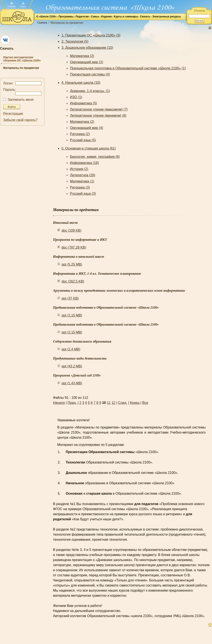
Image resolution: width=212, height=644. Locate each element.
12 (113, 403)
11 (109, 403)
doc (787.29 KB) (74, 247)
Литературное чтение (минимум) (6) (98, 115)
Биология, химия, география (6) (95, 157)
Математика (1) (82, 181)
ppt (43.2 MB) (72, 366)
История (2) (79, 169)
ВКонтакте (5, 40)
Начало (59, 403)
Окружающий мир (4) (86, 128)
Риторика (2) (80, 134)
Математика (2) (82, 56)
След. (123, 403)
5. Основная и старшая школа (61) (89, 148)
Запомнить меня (21, 100)
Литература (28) (83, 175)
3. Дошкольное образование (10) (87, 48)
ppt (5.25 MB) (72, 264)
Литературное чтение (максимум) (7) (99, 109)
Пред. (72, 403)
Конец (135, 403)
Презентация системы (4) (90, 74)
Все (145, 403)
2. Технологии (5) (75, 41)
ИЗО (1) (76, 97)
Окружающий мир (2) (86, 62)
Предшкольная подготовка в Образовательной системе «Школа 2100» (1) (128, 68)
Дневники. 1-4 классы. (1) (90, 91)
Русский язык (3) (83, 194)
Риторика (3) (80, 187)
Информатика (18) (84, 163)
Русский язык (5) (83, 140)
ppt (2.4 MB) (71, 349)
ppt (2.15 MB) (72, 315)
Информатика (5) (83, 103)
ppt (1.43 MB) (72, 383)
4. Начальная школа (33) (81, 83)
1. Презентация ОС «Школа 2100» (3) (91, 35)
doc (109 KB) (71, 230)
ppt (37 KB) (70, 298)
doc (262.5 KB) (73, 281)
